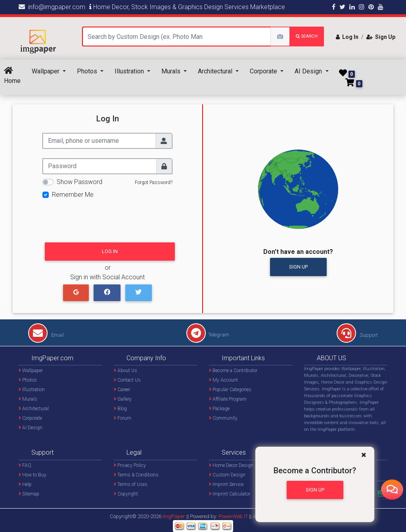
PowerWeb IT (234, 516)
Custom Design (227, 475)
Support (357, 335)
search (307, 36)
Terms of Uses (131, 484)
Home (12, 76)
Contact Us (127, 380)
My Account (223, 380)
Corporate (264, 71)
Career (122, 390)
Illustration (130, 71)
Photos (88, 71)
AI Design (309, 71)
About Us (125, 371)
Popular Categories (230, 390)
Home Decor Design (231, 465)
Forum (123, 418)
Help (25, 484)
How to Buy (33, 475)
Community (223, 418)
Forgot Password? (154, 182)
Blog (120, 409)
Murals (172, 71)
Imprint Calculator (230, 494)
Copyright (126, 494)
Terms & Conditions (136, 475)
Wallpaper (46, 71)
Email (46, 335)
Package (219, 409)
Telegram (208, 335)
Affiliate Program (228, 399)
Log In (347, 37)
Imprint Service (226, 484)
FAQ (25, 465)
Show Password (79, 182)
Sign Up (381, 37)
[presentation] (103, 218)
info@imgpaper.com (52, 7)
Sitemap (29, 494)
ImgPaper (174, 516)
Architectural (216, 71)
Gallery (123, 399)
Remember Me (73, 195)
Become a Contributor (233, 371)
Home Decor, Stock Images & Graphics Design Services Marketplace (187, 7)
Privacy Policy (130, 465)
